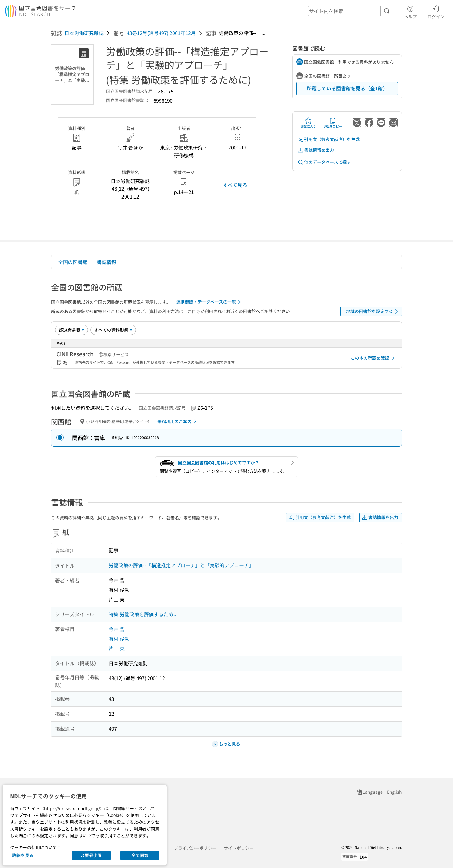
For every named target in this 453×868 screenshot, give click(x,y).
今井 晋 (117, 629)
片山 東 (117, 648)
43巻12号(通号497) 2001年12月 (161, 33)
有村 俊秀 (119, 639)
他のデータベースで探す (324, 162)
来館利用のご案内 (178, 421)
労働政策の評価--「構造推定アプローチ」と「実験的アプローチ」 (181, 565)
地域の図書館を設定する (373, 311)
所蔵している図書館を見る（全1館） (347, 88)
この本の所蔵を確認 (374, 358)
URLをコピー (333, 123)
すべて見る (235, 185)
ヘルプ (410, 11)
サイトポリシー (239, 848)
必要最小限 (91, 855)
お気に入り (308, 123)
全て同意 (140, 855)
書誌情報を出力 (316, 150)
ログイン (436, 11)
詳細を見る (23, 855)
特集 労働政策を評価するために (143, 614)
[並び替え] (72, 330)
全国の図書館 (73, 262)
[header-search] (351, 11)
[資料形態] (113, 330)
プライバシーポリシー (195, 848)
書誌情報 (107, 262)
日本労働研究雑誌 (84, 33)
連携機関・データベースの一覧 (210, 302)
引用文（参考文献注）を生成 (328, 139)
